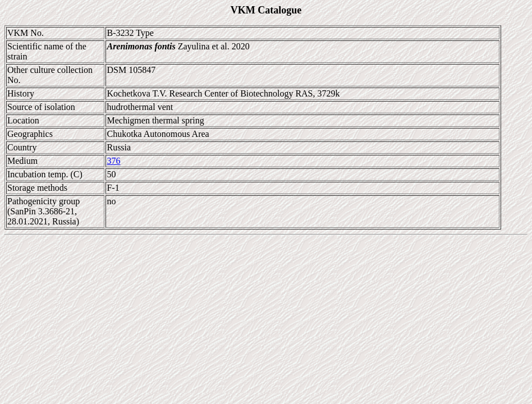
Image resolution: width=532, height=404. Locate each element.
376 (113, 161)
